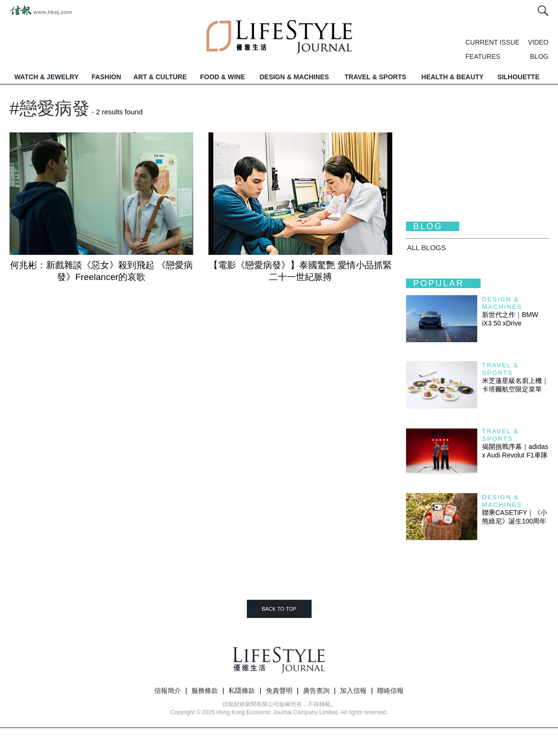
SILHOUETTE (518, 77)
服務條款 (205, 691)
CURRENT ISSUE (492, 42)
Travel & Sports (500, 369)
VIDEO (538, 42)
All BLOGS (426, 247)
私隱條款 (242, 691)
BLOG (539, 56)
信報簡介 (168, 691)
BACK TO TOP (279, 609)
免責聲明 (279, 691)
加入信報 (353, 691)
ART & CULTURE (160, 77)
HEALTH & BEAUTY (452, 77)
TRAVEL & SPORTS (375, 77)
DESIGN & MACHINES (294, 77)
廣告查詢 (316, 691)
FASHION (106, 77)
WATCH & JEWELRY (46, 77)
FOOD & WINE (222, 77)
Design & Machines (502, 303)
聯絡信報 (390, 691)
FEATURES (483, 56)
